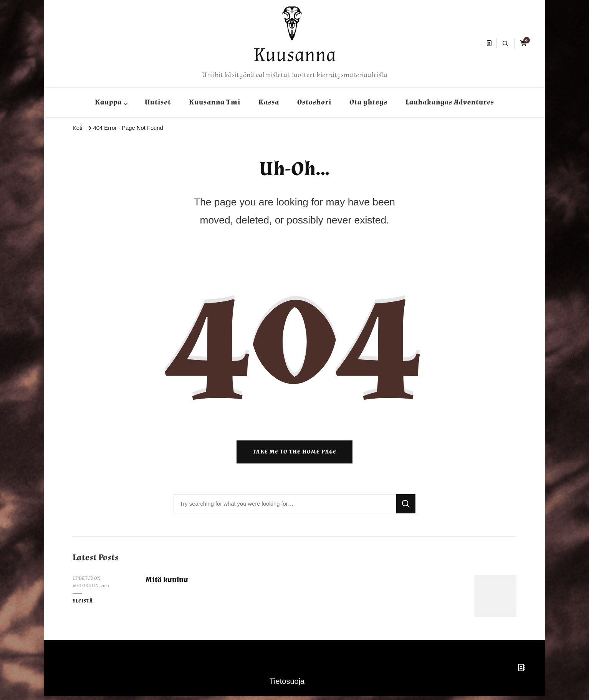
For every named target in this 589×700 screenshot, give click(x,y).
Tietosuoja (287, 685)
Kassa (269, 102)
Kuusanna (295, 55)
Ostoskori (314, 102)
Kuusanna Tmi (215, 102)
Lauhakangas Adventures (450, 102)
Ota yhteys (368, 102)
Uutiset (158, 102)
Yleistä (83, 605)
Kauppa (108, 102)
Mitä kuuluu (168, 584)
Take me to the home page (294, 456)
